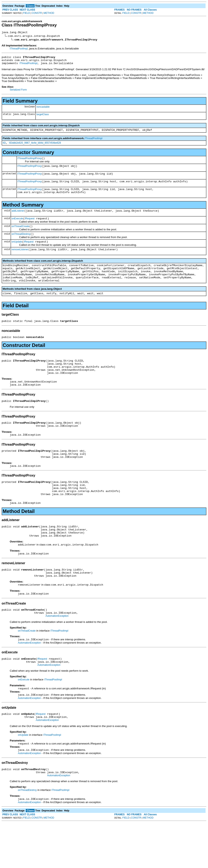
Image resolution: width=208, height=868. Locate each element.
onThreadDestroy (21, 244)
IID (4, 146)
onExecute (17, 227)
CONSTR (37, 13)
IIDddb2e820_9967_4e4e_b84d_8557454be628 (35, 146)
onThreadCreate (20, 235)
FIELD (27, 13)
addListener (18, 219)
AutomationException (57, 653)
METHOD (49, 13)
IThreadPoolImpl (19, 49)
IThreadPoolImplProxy (30, 163)
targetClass (43, 117)
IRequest (30, 227)
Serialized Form (18, 92)
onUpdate (17, 252)
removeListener (20, 260)
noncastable (43, 109)
